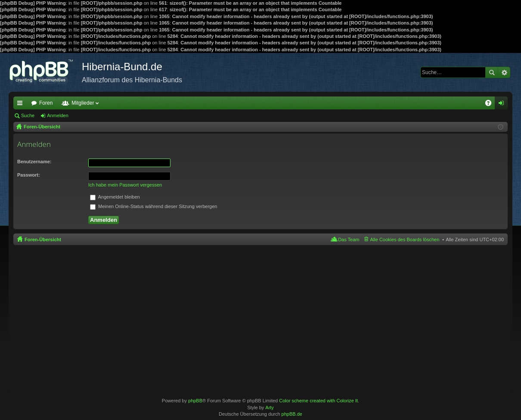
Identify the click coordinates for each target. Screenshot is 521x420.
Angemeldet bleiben (115, 197)
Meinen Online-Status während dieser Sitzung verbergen (154, 206)
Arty (270, 408)
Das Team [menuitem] (349, 240)
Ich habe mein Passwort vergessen (125, 185)
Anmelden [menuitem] (503, 105)
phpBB (195, 401)
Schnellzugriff (22, 105)
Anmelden (58, 115)
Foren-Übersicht (43, 240)
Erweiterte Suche (504, 72)
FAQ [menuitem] (491, 105)
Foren (46, 103)
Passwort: (29, 175)
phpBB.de (292, 414)
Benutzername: (34, 162)
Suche (492, 72)
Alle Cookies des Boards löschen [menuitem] (405, 240)
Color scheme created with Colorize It (318, 401)
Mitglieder (83, 103)
